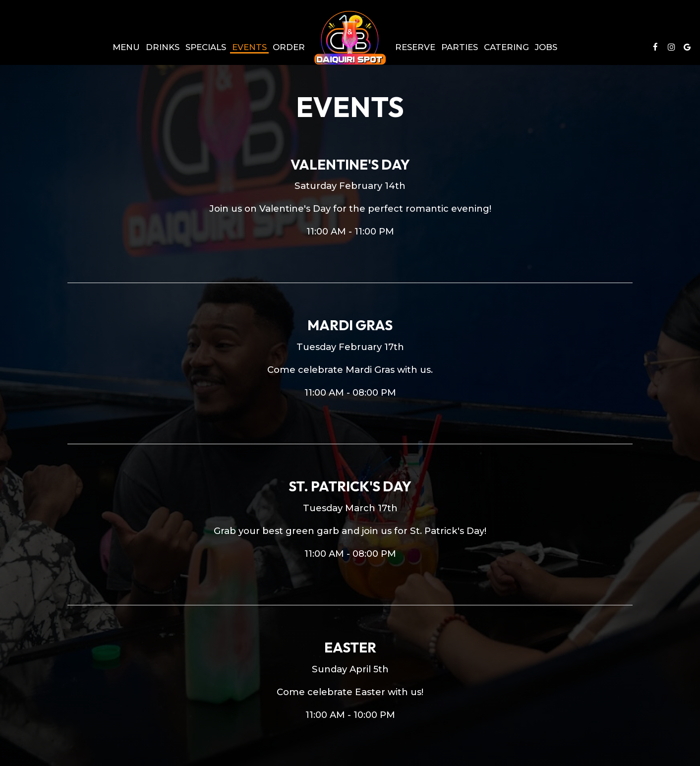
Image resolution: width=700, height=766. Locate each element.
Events (249, 47)
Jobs (546, 47)
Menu (126, 47)
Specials (206, 47)
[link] (350, 38)
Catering (506, 47)
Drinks (163, 47)
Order (289, 47)
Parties (460, 47)
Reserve (415, 47)
